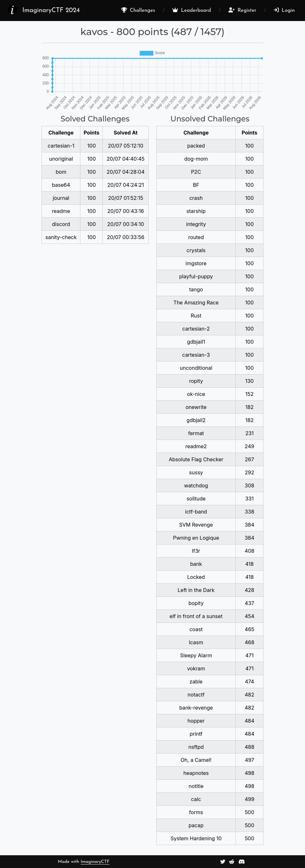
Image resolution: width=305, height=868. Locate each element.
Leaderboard (192, 10)
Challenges (138, 10)
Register (242, 10)
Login (284, 10)
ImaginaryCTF (95, 862)
